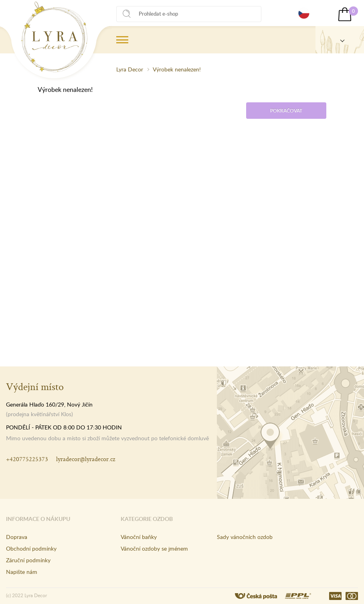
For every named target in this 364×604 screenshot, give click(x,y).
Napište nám (22, 572)
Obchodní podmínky (31, 548)
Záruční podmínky (28, 560)
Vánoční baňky (139, 537)
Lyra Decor (130, 69)
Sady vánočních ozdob (245, 537)
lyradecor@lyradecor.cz (86, 459)
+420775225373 (27, 459)
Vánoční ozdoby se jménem (154, 548)
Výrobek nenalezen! (177, 69)
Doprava (17, 537)
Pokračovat (286, 111)
